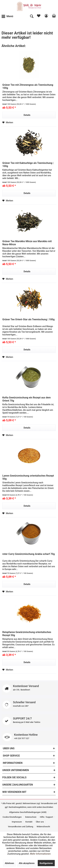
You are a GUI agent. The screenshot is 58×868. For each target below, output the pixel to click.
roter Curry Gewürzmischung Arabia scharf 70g (29, 554)
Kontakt (29, 822)
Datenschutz (31, 817)
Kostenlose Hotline (29, 737)
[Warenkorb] (53, 16)
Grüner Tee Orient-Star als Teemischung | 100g (28, 319)
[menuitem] (8, 16)
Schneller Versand (29, 705)
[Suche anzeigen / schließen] (32, 16)
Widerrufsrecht (43, 827)
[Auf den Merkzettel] (8, 122)
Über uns (40, 822)
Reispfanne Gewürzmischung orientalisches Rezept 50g (27, 634)
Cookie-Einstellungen (12, 817)
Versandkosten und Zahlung (21, 827)
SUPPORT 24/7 (29, 721)
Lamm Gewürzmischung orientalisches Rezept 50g (28, 477)
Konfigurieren (46, 863)
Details (39, 114)
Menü (7, 16)
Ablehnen (9, 863)
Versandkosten (47, 803)
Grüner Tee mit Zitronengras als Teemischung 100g (28, 86)
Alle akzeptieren (27, 863)
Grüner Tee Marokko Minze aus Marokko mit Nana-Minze (27, 243)
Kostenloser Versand (29, 688)
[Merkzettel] (38, 16)
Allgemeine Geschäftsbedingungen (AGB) (28, 812)
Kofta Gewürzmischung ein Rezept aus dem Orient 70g (27, 399)
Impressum (17, 822)
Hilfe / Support (46, 817)
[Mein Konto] (46, 16)
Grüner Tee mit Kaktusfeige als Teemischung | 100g (28, 165)
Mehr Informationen (40, 854)
